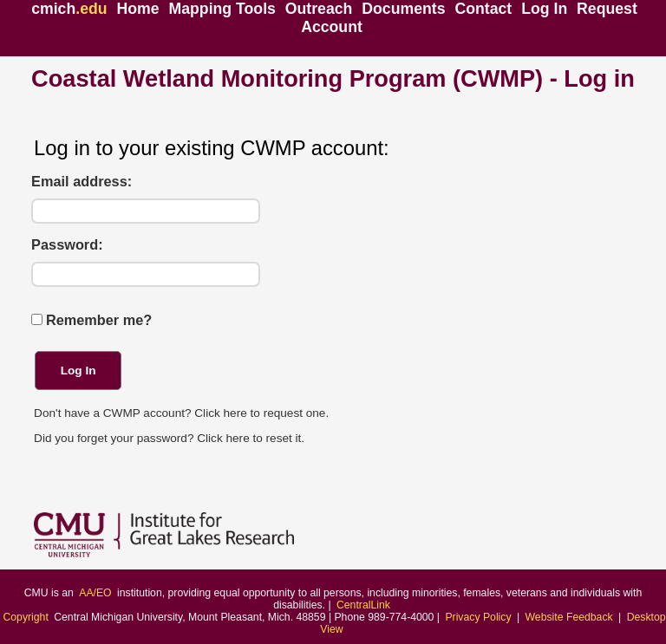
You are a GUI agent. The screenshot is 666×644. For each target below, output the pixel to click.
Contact (483, 9)
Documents (403, 9)
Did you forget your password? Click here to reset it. (169, 438)
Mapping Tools (222, 9)
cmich (69, 9)
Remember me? (99, 320)
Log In (544, 9)
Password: (67, 245)
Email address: (82, 182)
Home (137, 9)
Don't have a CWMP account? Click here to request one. (181, 413)
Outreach (319, 9)
